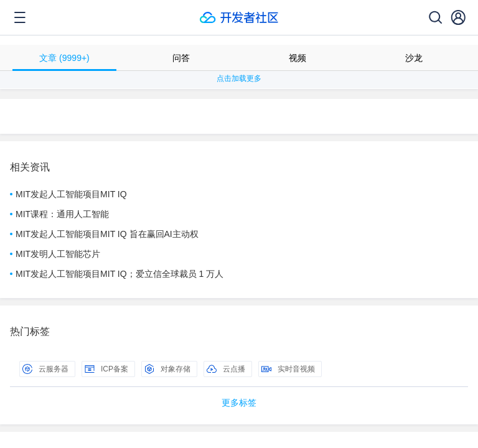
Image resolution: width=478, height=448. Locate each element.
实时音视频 (288, 369)
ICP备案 (106, 369)
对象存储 (167, 369)
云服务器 (45, 369)
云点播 (226, 369)
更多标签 (239, 403)
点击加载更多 (239, 78)
